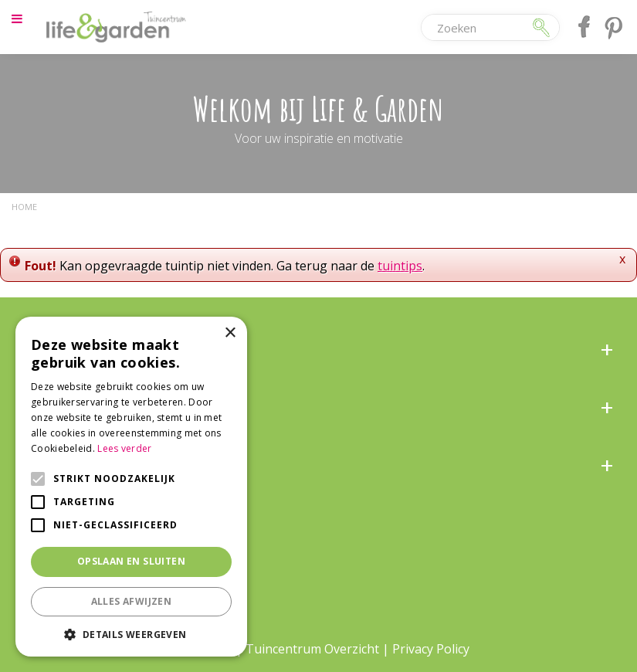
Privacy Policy (431, 649)
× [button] (230, 333)
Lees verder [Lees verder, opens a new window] (124, 448)
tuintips (400, 266)
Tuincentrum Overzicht (312, 649)
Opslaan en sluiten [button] (131, 561)
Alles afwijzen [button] (132, 601)
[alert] (131, 487)
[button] (131, 634)
